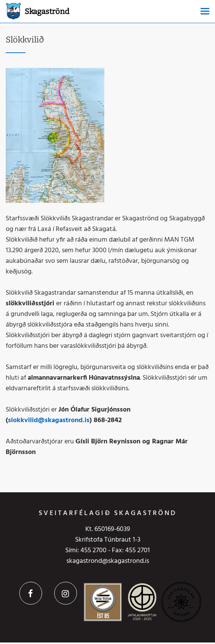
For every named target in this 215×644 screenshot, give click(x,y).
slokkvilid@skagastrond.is (49, 420)
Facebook (31, 593)
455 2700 (93, 551)
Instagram (66, 593)
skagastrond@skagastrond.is (108, 561)
